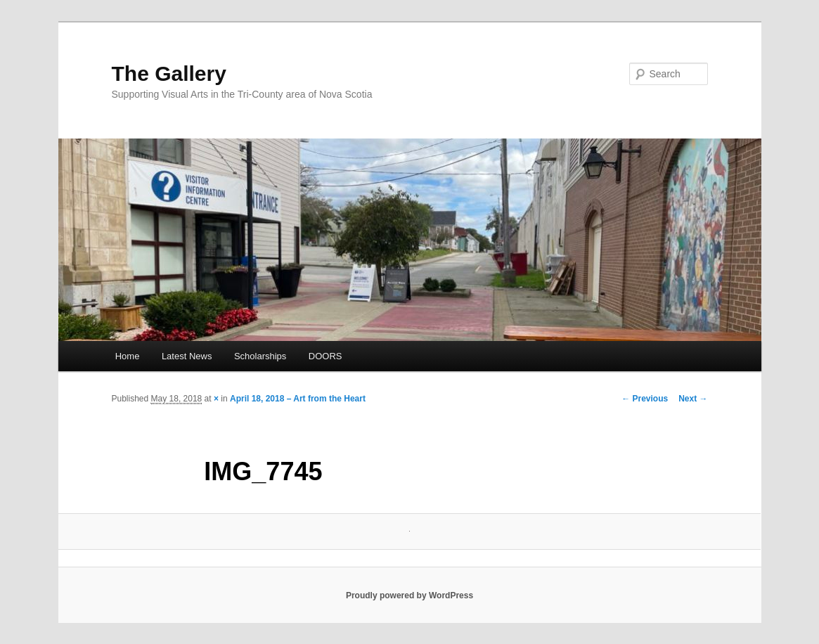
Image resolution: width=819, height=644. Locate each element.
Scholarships (260, 356)
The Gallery (169, 73)
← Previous (645, 399)
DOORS (325, 356)
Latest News (187, 356)
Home (128, 356)
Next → (693, 399)
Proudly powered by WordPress (409, 595)
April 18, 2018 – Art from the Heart (298, 399)
